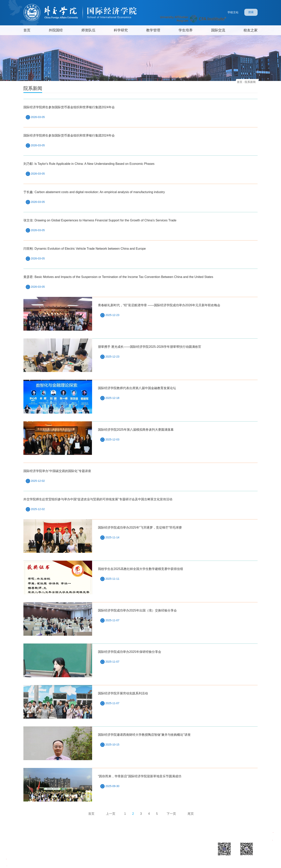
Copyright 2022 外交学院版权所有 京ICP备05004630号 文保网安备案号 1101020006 (118, 863)
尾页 (191, 814)
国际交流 (218, 30)
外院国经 (56, 30)
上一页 (111, 814)
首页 (27, 30)
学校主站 (233, 12)
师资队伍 (88, 30)
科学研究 (121, 30)
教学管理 (153, 30)
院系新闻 (250, 82)
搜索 (251, 12)
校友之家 (251, 30)
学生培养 (186, 30)
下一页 (171, 814)
